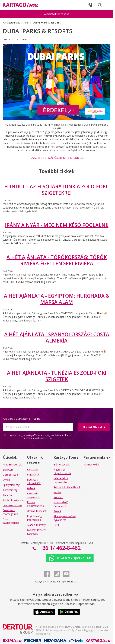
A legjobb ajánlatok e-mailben (23, 419)
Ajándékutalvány (36, 525)
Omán (6, 480)
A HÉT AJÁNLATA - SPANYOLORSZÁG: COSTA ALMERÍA (57, 337)
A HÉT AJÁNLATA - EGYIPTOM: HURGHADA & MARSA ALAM (57, 299)
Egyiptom (8, 470)
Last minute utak (12, 505)
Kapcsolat (33, 469)
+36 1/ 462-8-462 (59, 548)
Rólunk (57, 511)
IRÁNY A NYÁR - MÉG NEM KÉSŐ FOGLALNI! (57, 225)
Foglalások (33, 474)
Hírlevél (31, 488)
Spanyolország (11, 485)
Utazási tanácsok (37, 511)
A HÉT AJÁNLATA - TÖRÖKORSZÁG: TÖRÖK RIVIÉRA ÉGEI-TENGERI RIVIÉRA (57, 260)
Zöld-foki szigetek (13, 500)
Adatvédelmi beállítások (67, 487)
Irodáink (58, 497)
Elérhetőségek (62, 464)
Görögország (10, 475)
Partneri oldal (91, 464)
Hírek (57, 525)
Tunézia (7, 495)
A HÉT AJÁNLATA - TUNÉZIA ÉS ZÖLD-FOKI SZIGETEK (57, 376)
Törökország (10, 490)
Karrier (57, 492)
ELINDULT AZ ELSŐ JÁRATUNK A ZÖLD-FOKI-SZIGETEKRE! (57, 190)
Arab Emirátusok (12, 464)
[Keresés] (99, 5)
